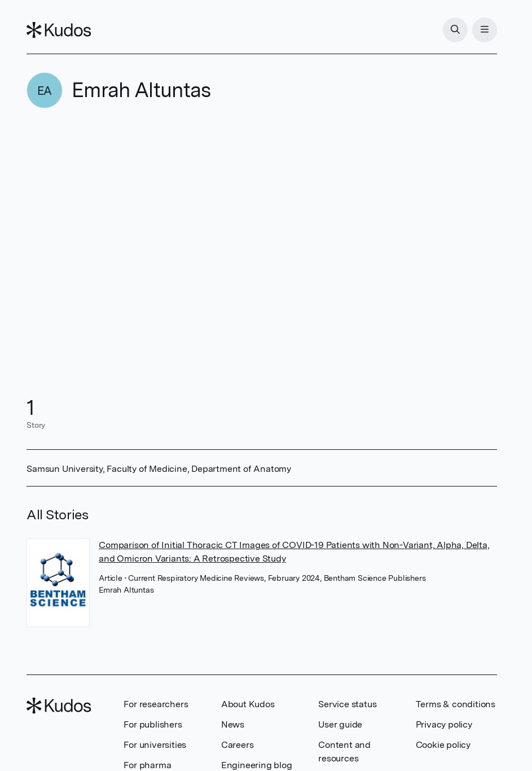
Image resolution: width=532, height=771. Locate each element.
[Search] (455, 30)
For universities (155, 745)
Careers (238, 745)
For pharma (147, 765)
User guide (340, 724)
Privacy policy (444, 724)
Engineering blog (257, 765)
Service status (347, 704)
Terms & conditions (456, 704)
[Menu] (485, 30)
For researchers (156, 704)
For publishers (153, 724)
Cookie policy (443, 745)
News (233, 724)
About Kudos (248, 704)
